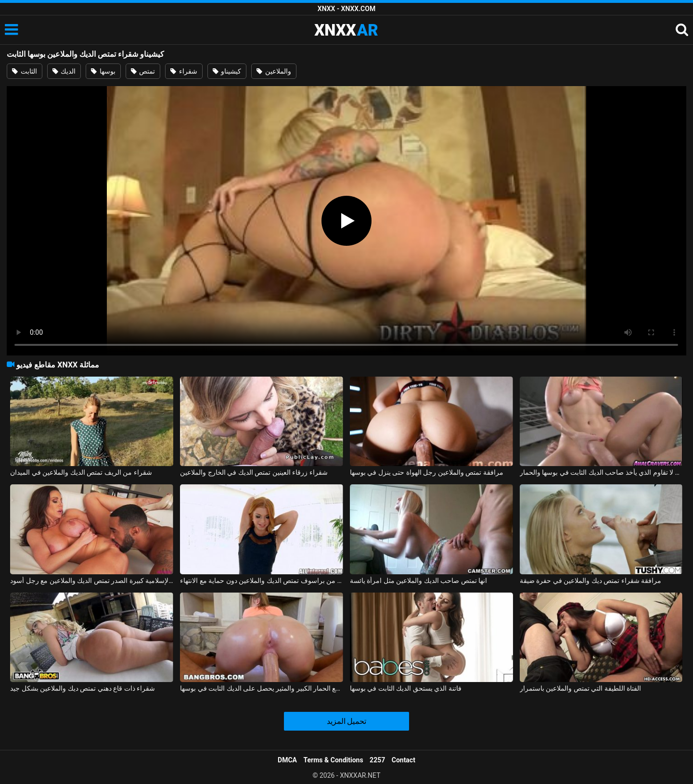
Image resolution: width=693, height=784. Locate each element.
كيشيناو (227, 71)
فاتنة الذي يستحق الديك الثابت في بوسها (406, 688)
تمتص (143, 71)
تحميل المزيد (347, 721)
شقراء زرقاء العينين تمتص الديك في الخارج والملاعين (254, 472)
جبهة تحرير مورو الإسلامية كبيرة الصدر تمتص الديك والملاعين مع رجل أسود (92, 581)
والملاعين (274, 71)
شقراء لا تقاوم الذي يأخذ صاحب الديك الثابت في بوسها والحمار (601, 472)
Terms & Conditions (334, 760)
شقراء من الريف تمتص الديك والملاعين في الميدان (81, 472)
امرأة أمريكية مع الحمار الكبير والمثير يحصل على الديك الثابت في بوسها (262, 688)
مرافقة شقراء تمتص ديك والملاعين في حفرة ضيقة (590, 581)
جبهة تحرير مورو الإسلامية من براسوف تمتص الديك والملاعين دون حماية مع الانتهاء (262, 581)
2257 (377, 760)
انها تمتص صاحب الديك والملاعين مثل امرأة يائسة (418, 581)
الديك (64, 71)
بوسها (103, 71)
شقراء (184, 71)
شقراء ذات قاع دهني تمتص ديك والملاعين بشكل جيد (83, 688)
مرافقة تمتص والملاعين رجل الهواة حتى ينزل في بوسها (427, 472)
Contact (404, 760)
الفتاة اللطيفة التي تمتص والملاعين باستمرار (580, 688)
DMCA (287, 760)
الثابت (24, 71)
